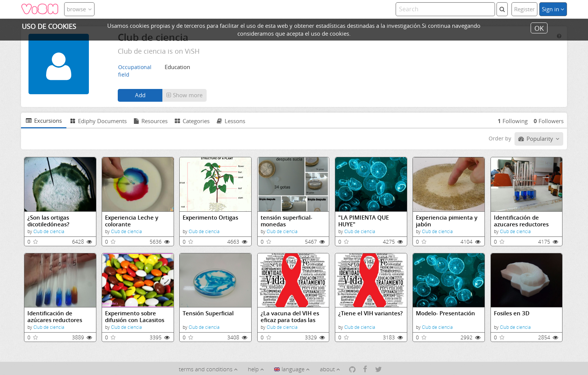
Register (524, 9)
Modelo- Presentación (445, 313)
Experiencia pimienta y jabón (447, 221)
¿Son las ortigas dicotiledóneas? (48, 221)
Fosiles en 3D (512, 313)
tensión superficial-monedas (286, 221)
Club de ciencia (49, 231)
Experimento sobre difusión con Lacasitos (135, 317)
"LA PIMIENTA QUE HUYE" (364, 221)
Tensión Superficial (208, 313)
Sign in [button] (553, 9)
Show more (184, 95)
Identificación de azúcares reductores (55, 317)
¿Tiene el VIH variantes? (370, 313)
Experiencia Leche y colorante (132, 221)
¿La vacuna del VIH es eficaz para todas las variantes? (290, 317)
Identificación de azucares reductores (521, 221)
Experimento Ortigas (210, 218)
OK (539, 28)
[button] (184, 95)
